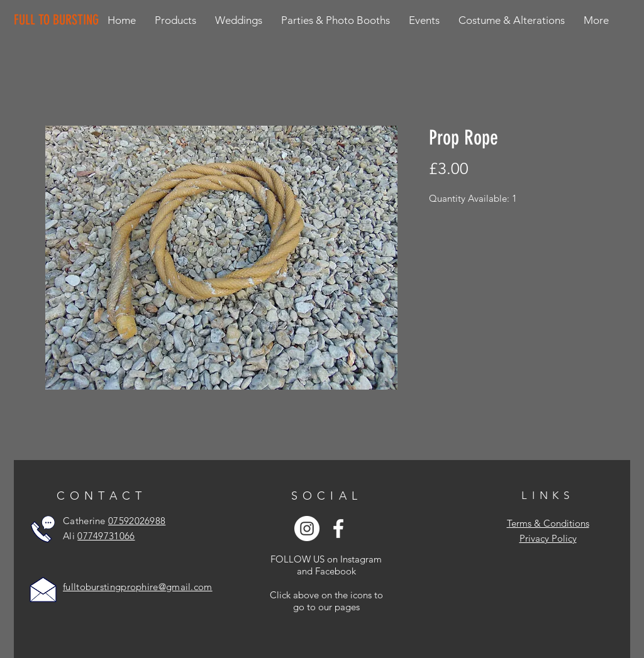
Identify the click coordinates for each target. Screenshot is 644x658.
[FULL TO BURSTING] (59, 20)
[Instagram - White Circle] (307, 529)
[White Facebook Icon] (338, 529)
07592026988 (137, 521)
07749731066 (106, 536)
